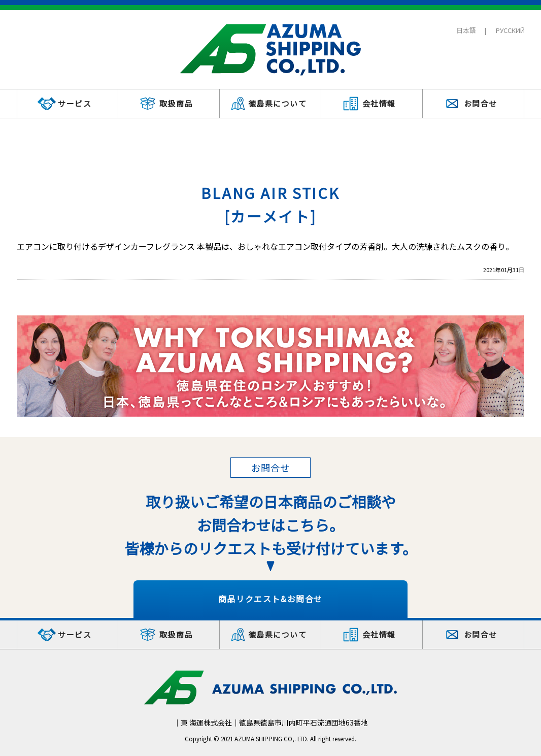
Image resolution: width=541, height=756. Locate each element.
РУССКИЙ (510, 30)
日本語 (466, 30)
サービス (75, 103)
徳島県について (278, 103)
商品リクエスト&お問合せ (270, 599)
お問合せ (481, 103)
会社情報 (379, 103)
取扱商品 (176, 103)
